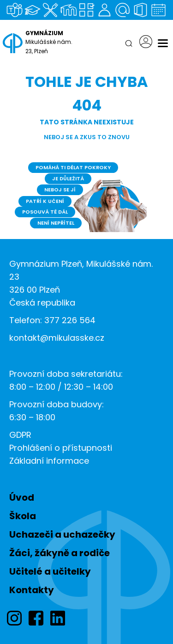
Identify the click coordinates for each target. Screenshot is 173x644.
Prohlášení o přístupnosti (61, 448)
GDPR (20, 435)
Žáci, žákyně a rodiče (60, 553)
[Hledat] (129, 43)
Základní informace (49, 461)
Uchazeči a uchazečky (62, 534)
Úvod (22, 497)
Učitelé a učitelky (50, 571)
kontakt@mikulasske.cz (57, 338)
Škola (23, 516)
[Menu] (163, 43)
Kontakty (32, 590)
